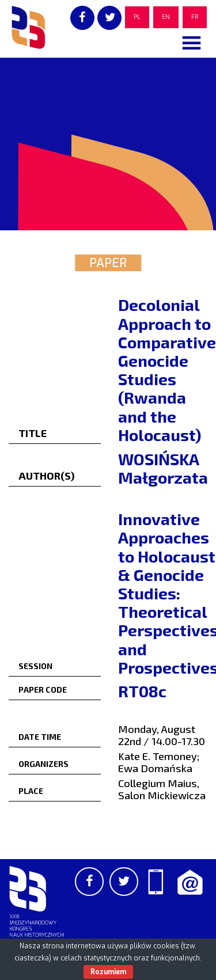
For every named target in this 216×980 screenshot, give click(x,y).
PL (137, 17)
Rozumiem (108, 972)
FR (195, 17)
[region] (108, 144)
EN (166, 17)
